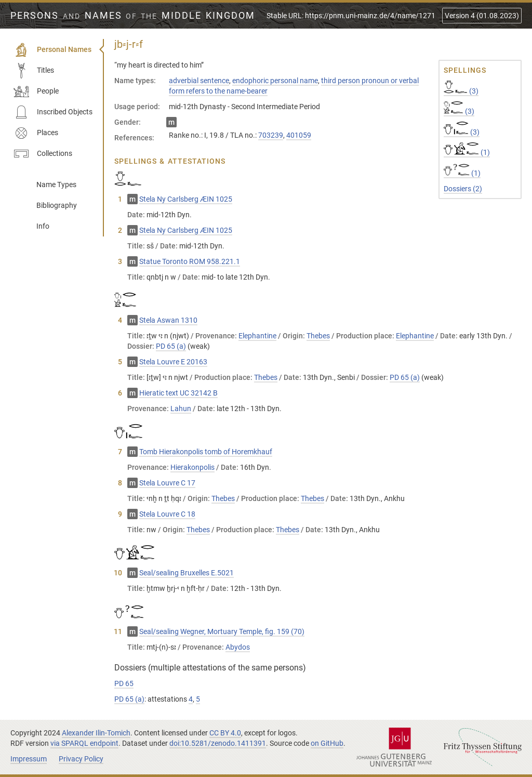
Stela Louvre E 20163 (173, 362)
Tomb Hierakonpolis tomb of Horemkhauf (206, 452)
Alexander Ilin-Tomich (96, 733)
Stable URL (351, 16)
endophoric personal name (275, 81)
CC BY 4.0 (225, 733)
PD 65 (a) (171, 346)
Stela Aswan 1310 (168, 320)
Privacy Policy (81, 759)
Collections (43, 154)
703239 (271, 135)
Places (36, 133)
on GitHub (327, 743)
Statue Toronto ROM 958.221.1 (190, 261)
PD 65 (124, 683)
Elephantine (257, 336)
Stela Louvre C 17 (167, 483)
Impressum (29, 759)
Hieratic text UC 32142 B (178, 393)
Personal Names (52, 50)
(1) (467, 152)
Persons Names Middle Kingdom (133, 16)
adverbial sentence (199, 81)
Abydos (238, 647)
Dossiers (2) (463, 189)
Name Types (56, 185)
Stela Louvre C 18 (167, 514)
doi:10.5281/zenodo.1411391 (218, 743)
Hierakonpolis (192, 467)
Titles (34, 71)
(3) (461, 91)
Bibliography (57, 205)
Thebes (318, 336)
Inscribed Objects (53, 112)
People (36, 91)
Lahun (181, 409)
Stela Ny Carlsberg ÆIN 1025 (186, 199)
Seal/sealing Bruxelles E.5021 (187, 573)
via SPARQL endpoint (84, 743)
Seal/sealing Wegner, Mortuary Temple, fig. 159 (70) (222, 631)
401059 (299, 135)
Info (43, 226)
